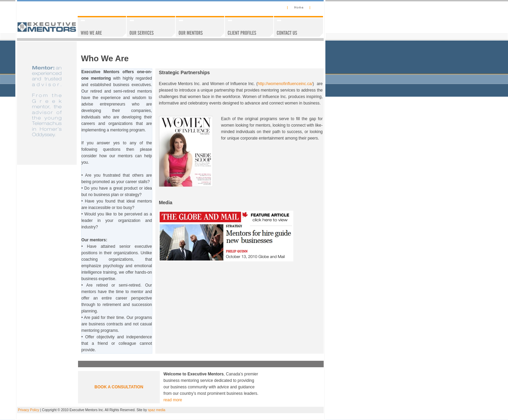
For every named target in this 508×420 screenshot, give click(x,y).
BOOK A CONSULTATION (119, 387)
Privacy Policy (29, 410)
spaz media (157, 410)
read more (173, 400)
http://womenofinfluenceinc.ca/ (285, 84)
